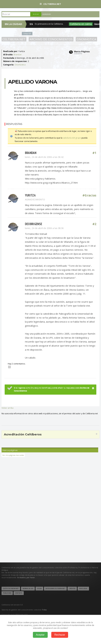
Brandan (18, 55)
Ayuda (39, 589)
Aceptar (40, 635)
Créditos (72, 589)
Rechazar (60, 635)
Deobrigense (34, 224)
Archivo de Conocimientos (51, 39)
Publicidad (7, 593)
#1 (94, 153)
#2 (94, 224)
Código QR (27, 34)
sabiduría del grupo (72, 138)
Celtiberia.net (50, 4)
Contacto (19, 593)
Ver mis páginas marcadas (13, 455)
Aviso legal (83, 589)
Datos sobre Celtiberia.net (55, 589)
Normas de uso (28, 589)
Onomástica (86, 39)
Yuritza (30, 195)
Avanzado (47, 14)
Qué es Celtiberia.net (11, 589)
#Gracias (89, 195)
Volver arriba (7, 408)
